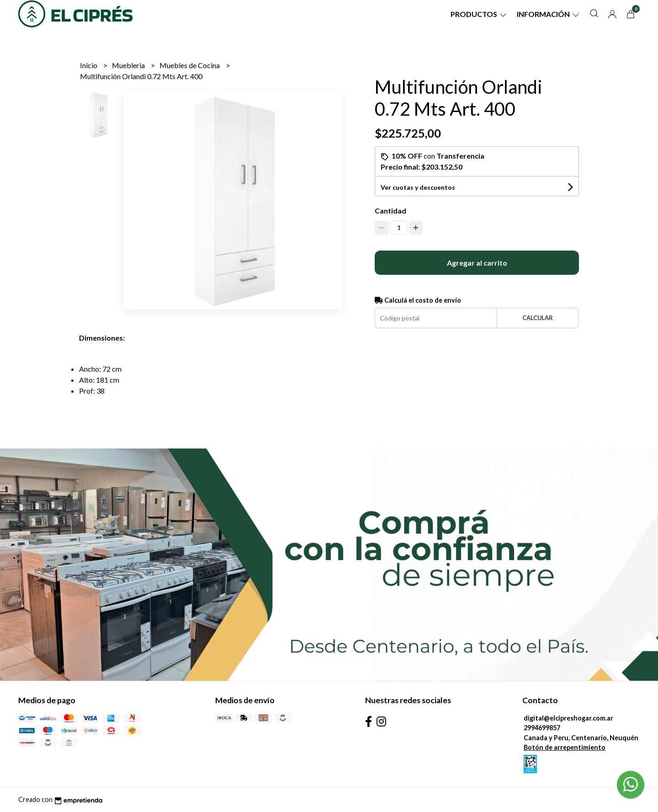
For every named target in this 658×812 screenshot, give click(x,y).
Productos (479, 14)
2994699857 (542, 728)
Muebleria (129, 65)
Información (549, 14)
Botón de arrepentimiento (565, 747)
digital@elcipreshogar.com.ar (568, 718)
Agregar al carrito (477, 263)
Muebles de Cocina (190, 65)
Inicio (89, 65)
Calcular (538, 318)
